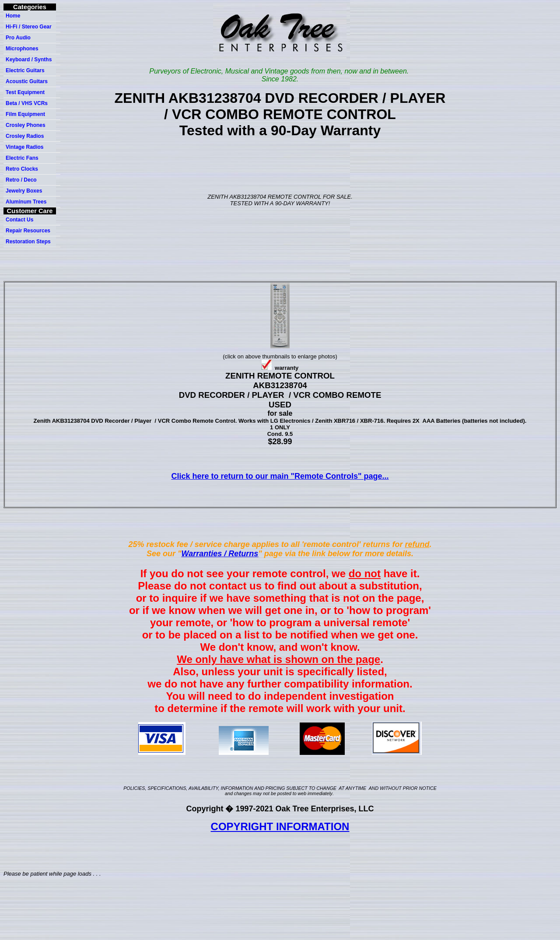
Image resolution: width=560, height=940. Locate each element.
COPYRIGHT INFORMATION (280, 826)
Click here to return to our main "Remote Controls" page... (280, 476)
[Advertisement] (282, 165)
